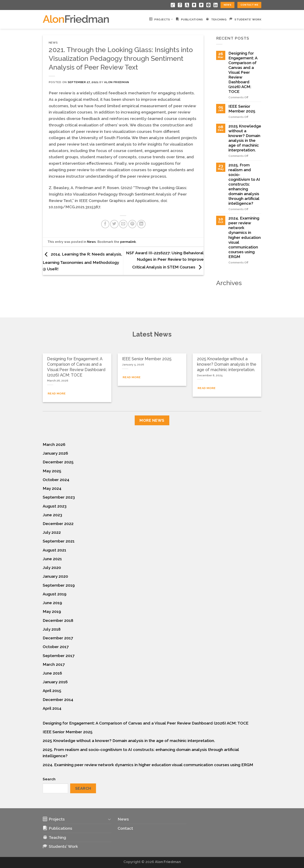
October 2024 (56, 480)
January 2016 (55, 682)
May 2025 (52, 471)
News (53, 42)
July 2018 (52, 629)
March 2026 (54, 444)
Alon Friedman (117, 82)
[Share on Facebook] (105, 224)
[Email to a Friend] (123, 224)
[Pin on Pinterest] (132, 224)
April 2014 (52, 708)
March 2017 (54, 664)
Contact (125, 828)
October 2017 (56, 647)
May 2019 (52, 611)
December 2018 (58, 620)
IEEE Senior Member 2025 (242, 109)
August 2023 (55, 506)
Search (49, 779)
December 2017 (58, 638)
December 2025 (58, 462)
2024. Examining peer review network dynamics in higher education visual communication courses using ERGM (245, 237)
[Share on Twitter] (114, 224)
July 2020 (52, 567)
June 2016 (52, 673)
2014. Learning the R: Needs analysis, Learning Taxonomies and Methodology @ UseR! (82, 261)
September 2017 (59, 656)
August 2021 (54, 550)
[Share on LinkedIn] (141, 224)
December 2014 (58, 700)
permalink (128, 242)
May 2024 (52, 488)
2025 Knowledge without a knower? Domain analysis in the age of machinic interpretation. (245, 138)
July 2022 (52, 532)
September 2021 (59, 541)
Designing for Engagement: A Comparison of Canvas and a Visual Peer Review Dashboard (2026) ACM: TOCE (243, 72)
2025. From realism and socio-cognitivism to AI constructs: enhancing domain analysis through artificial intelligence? (244, 184)
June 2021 (52, 559)
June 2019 (52, 603)
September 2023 (59, 497)
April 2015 (52, 691)
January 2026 (55, 453)
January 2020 (55, 576)
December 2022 (58, 524)
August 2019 (55, 594)
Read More (57, 393)
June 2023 (52, 515)
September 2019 (59, 585)
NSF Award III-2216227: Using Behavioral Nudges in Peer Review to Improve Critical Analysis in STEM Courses (165, 260)
